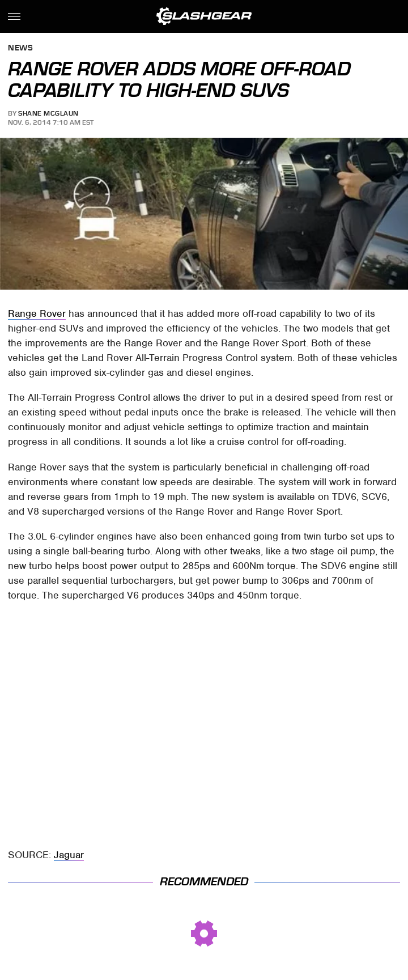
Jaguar (69, 855)
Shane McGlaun (48, 113)
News (20, 48)
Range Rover (37, 313)
